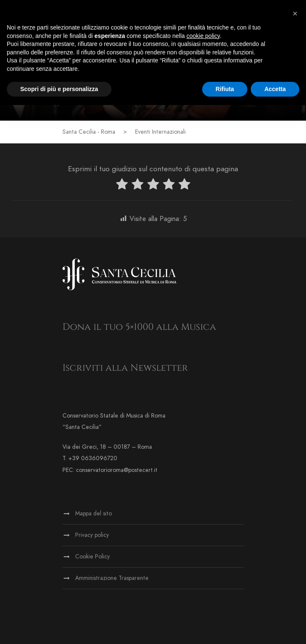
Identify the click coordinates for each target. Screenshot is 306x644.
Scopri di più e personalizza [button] (59, 89)
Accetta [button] (275, 89)
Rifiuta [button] (225, 89)
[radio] (122, 186)
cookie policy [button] (203, 36)
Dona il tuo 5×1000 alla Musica (139, 327)
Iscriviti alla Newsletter (125, 368)
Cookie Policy (92, 556)
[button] (295, 13)
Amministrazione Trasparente (112, 578)
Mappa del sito (93, 513)
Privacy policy (92, 535)
